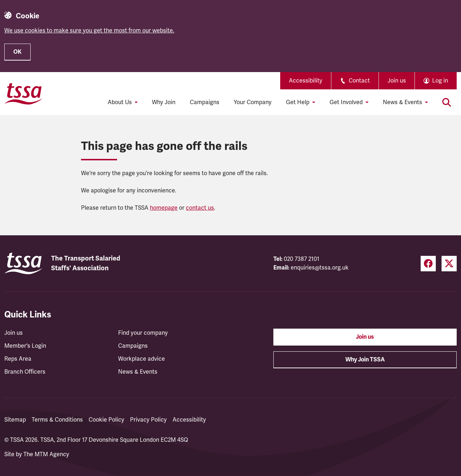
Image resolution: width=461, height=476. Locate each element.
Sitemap (15, 420)
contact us (200, 208)
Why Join (164, 102)
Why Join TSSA (365, 360)
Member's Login (25, 346)
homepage (164, 208)
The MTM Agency (46, 454)
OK (17, 52)
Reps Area (18, 359)
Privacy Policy (148, 420)
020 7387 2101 (302, 259)
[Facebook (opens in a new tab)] (428, 264)
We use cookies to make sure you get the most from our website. (89, 31)
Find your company (143, 333)
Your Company (253, 102)
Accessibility (306, 81)
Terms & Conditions (57, 420)
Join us (397, 81)
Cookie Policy (106, 420)
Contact (355, 81)
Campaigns (205, 102)
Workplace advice (142, 359)
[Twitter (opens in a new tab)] (449, 264)
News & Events (138, 372)
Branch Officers (25, 372)
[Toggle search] (447, 102)
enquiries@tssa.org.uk (320, 268)
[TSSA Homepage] (23, 94)
